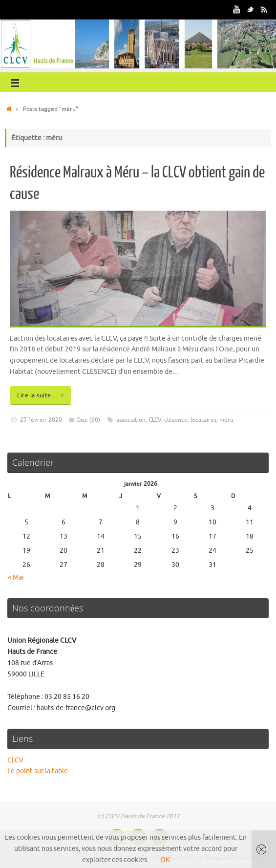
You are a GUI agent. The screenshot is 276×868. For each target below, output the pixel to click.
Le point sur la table (38, 771)
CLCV (155, 420)
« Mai (16, 577)
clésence (176, 420)
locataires (203, 420)
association (131, 420)
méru (226, 420)
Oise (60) (88, 420)
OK (165, 860)
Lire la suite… (42, 395)
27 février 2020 (41, 420)
